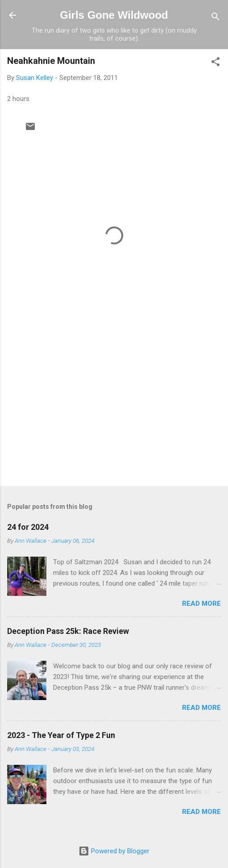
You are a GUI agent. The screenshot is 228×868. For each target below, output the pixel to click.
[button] (216, 63)
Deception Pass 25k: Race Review (68, 631)
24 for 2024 (28, 527)
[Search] (216, 18)
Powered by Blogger (114, 851)
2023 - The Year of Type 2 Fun (61, 735)
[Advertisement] (114, 409)
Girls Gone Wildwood (114, 15)
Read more (201, 604)
